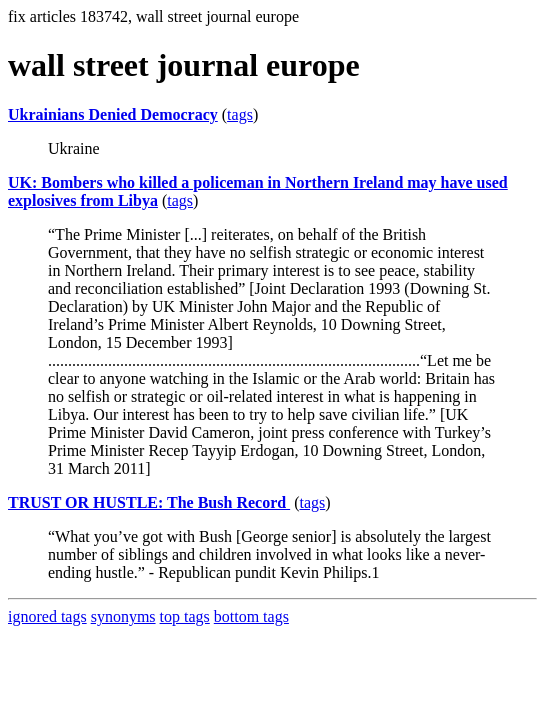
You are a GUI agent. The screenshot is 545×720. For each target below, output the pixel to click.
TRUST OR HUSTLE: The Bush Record (149, 502)
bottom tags (251, 616)
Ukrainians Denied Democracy (113, 114)
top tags (185, 616)
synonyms (123, 616)
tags (240, 114)
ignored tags (47, 616)
